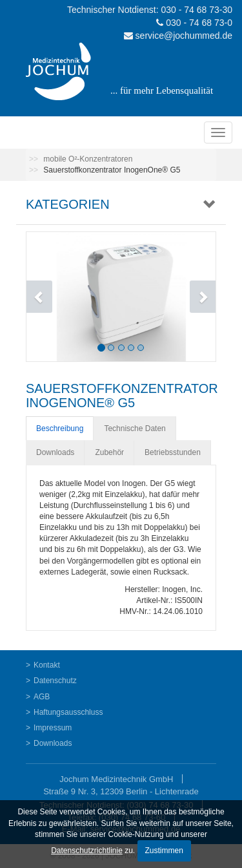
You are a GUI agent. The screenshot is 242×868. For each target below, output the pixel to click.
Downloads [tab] (55, 452)
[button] (41, 297)
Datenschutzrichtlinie (87, 851)
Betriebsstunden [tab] (173, 452)
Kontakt (47, 665)
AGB (42, 697)
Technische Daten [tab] (135, 429)
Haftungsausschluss (68, 712)
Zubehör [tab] (109, 452)
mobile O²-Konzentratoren (88, 159)
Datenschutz (55, 681)
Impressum (53, 728)
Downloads (53, 743)
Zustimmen (164, 851)
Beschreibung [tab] (60, 429)
